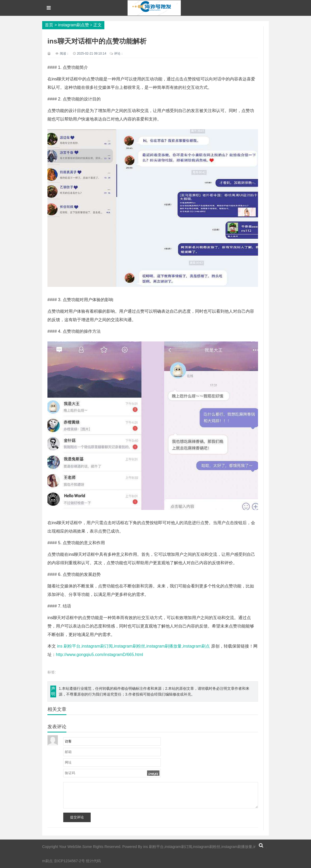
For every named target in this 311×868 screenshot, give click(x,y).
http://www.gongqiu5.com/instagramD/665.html (99, 655)
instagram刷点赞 (74, 25)
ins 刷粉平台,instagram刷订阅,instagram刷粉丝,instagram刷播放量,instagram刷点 (133, 646)
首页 (49, 25)
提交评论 (77, 817)
